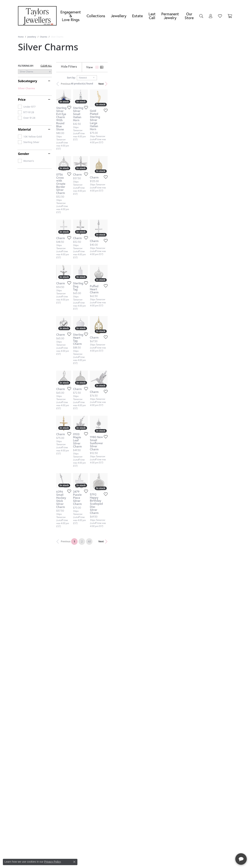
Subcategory (28, 81)
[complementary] (222, 847)
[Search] (201, 16)
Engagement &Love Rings (71, 16)
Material (24, 129)
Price (22, 100)
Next (226, 84)
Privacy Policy (52, 862)
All (152, 713)
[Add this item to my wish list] (110, 150)
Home (21, 37)
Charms (44, 37)
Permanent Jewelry (170, 16)
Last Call (152, 16)
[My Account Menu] (211, 16)
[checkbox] (27, 107)
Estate (137, 16)
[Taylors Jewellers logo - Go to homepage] (38, 16)
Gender (24, 154)
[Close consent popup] (74, 862)
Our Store (189, 16)
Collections (96, 16)
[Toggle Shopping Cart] (230, 16)
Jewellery (119, 16)
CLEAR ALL (46, 66)
